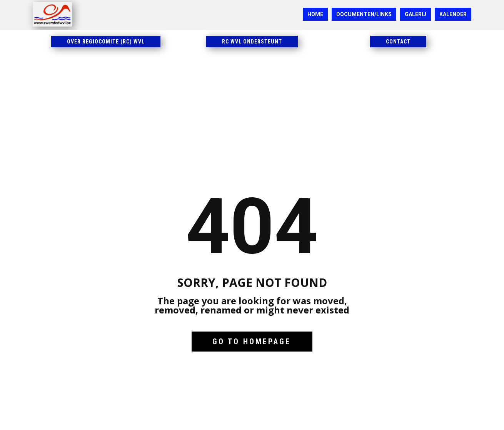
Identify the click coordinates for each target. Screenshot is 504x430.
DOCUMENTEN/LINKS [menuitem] (364, 14)
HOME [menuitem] (315, 14)
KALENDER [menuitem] (453, 14)
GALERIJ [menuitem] (416, 14)
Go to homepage (252, 342)
